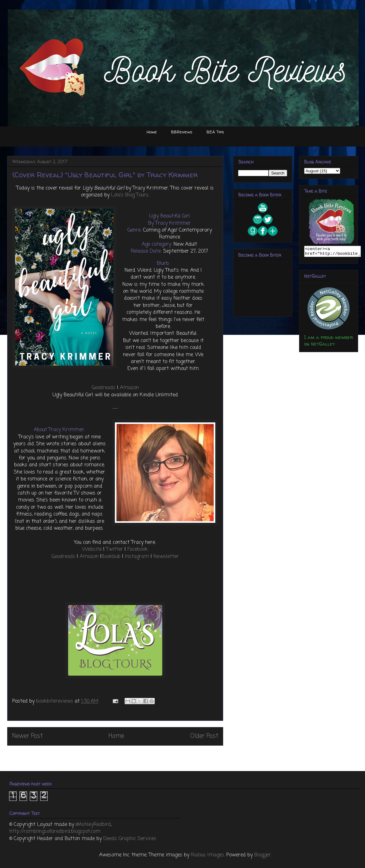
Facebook (138, 549)
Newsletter (166, 557)
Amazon (129, 388)
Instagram (137, 557)
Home (152, 132)
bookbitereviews (55, 701)
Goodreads (104, 388)
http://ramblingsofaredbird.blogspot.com (55, 832)
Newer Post (27, 736)
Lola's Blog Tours (130, 195)
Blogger (263, 855)
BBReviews (182, 132)
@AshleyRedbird (93, 825)
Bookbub (111, 557)
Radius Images (207, 855)
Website (92, 549)
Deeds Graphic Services (130, 839)
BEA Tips (215, 132)
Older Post (204, 736)
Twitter (115, 549)
